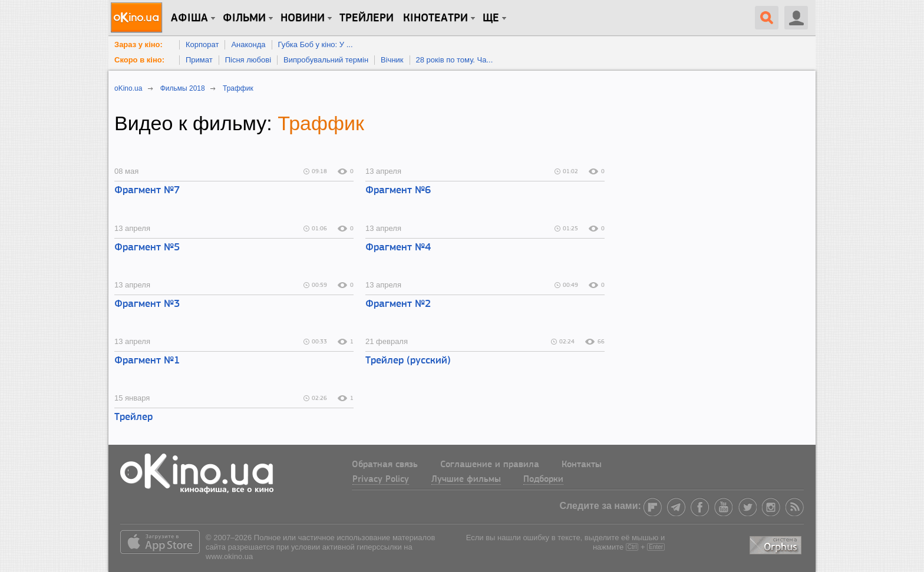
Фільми (244, 18)
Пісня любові (248, 60)
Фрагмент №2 (398, 304)
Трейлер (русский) (408, 361)
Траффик (321, 123)
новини (303, 18)
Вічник (392, 60)
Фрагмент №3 (147, 304)
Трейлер (133, 417)
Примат (199, 60)
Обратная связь (385, 465)
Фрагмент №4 (398, 248)
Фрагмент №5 (147, 248)
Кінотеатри (435, 18)
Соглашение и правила (490, 465)
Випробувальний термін (326, 60)
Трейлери (367, 18)
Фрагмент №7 (147, 191)
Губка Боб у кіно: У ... (316, 44)
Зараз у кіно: (138, 44)
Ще (491, 18)
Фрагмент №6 (398, 191)
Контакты (582, 465)
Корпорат (202, 44)
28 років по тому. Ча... (455, 60)
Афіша (189, 18)
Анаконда (248, 44)
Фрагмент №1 (147, 361)
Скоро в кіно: (139, 60)
